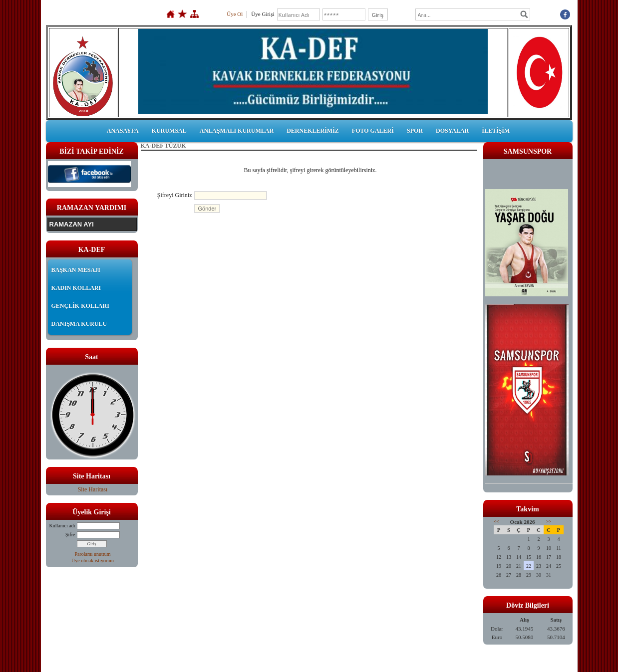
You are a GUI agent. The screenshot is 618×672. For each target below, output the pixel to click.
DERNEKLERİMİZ (313, 131)
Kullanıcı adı (62, 526)
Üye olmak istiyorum (93, 560)
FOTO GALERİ (373, 131)
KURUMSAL (169, 131)
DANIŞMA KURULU (79, 324)
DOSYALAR (452, 131)
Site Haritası (93, 489)
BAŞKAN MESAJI (76, 270)
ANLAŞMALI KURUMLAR (237, 131)
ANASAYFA (123, 131)
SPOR (415, 131)
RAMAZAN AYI (72, 224)
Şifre (70, 535)
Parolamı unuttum (93, 554)
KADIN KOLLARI (76, 288)
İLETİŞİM (496, 131)
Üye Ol (235, 14)
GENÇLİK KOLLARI (80, 306)
